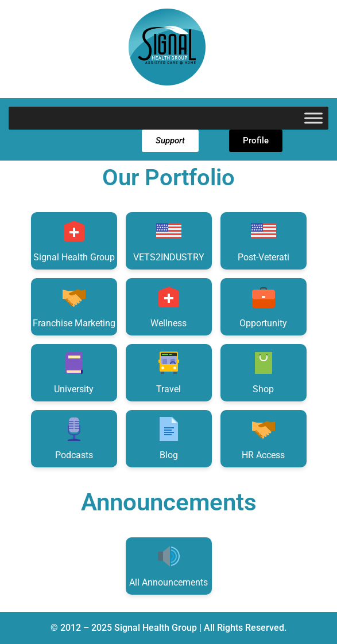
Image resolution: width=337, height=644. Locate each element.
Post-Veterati (264, 240)
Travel (169, 372)
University (74, 372)
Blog (169, 438)
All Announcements (168, 565)
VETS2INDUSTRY (169, 240)
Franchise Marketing (74, 306)
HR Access (263, 438)
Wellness (168, 306)
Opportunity (263, 306)
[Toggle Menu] (313, 118)
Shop (264, 372)
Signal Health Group (74, 240)
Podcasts (74, 438)
